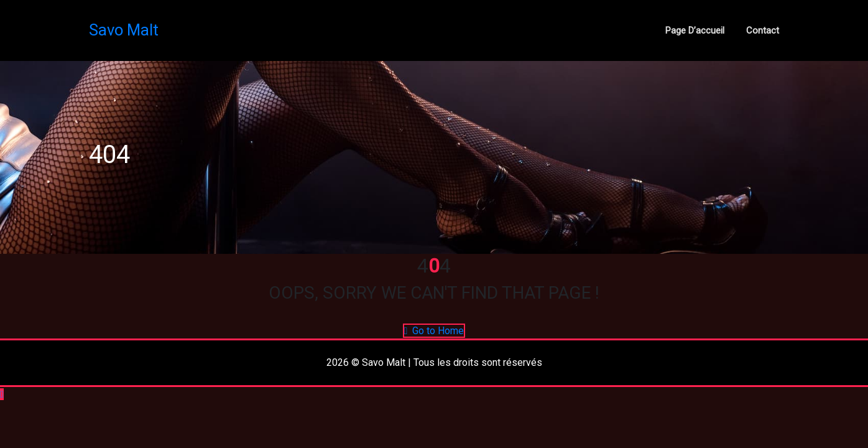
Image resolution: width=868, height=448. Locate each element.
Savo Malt (124, 30)
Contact (763, 30)
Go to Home (434, 331)
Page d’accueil (695, 30)
